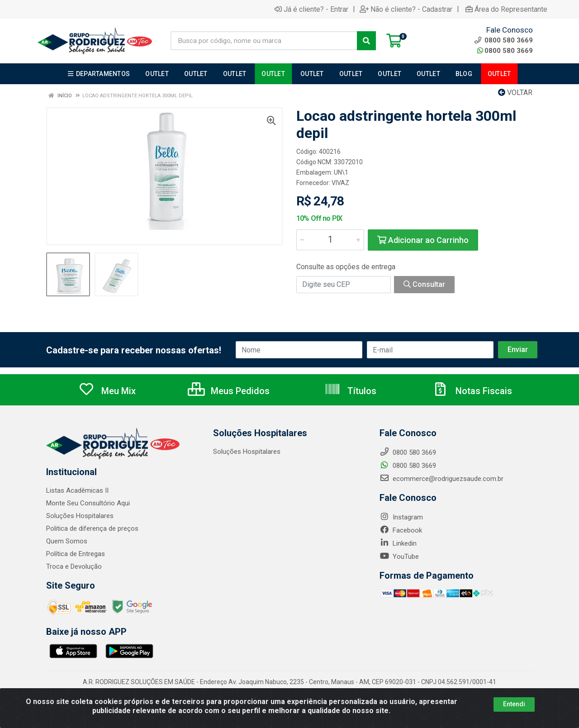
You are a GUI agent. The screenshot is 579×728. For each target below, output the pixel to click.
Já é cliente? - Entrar (311, 9)
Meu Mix (107, 391)
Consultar (424, 284)
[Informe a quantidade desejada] (330, 240)
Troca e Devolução (74, 566)
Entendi (514, 704)
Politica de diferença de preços (92, 528)
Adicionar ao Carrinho (423, 240)
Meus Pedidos (229, 391)
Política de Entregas (76, 554)
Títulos (350, 391)
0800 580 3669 (505, 51)
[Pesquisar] (366, 41)
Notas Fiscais (472, 391)
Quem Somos (67, 541)
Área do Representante (506, 9)
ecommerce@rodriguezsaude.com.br (441, 479)
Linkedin (398, 543)
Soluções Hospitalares (80, 516)
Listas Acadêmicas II (77, 490)
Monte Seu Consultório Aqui (88, 503)
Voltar (515, 93)
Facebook (401, 530)
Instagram (401, 517)
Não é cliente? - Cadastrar (406, 9)
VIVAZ (340, 183)
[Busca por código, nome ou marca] (264, 41)
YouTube (399, 557)
